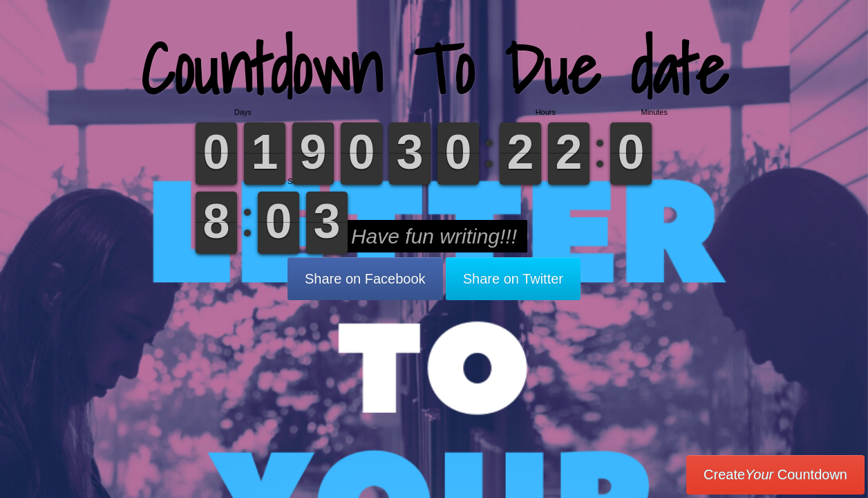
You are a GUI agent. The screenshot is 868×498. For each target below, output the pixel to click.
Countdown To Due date (434, 69)
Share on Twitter (513, 279)
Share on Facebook (365, 279)
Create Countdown (775, 474)
